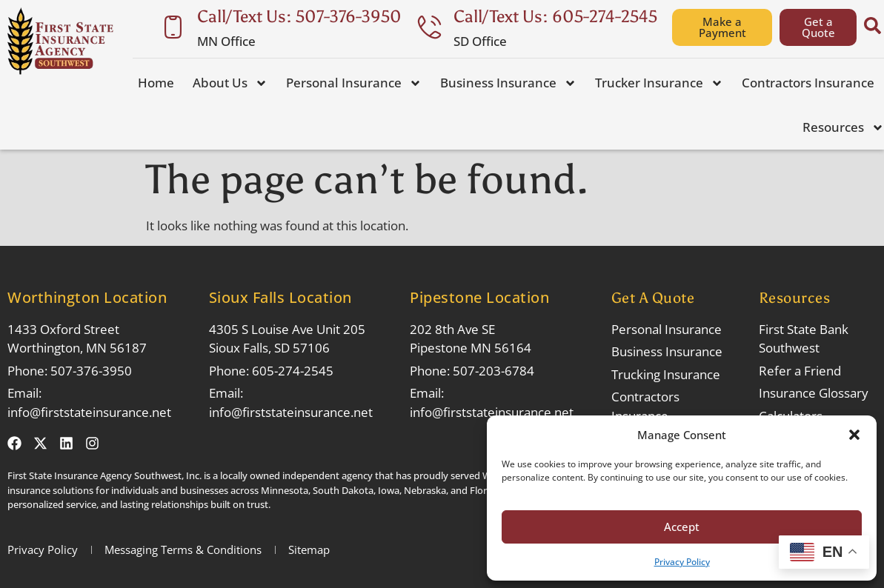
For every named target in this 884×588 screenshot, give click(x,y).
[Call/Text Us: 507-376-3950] (173, 27)
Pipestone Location (479, 297)
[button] (854, 435)
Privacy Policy (682, 562)
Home (156, 83)
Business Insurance (508, 83)
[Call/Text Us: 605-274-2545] (429, 27)
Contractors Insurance (808, 83)
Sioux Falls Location (280, 297)
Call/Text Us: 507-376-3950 (299, 16)
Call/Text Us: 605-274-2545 (555, 16)
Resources (843, 128)
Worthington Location (87, 297)
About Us (230, 83)
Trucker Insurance (659, 83)
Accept (682, 527)
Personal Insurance (354, 83)
